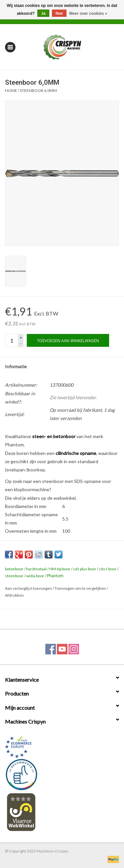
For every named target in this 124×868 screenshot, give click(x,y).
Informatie (16, 366)
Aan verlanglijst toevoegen (28, 588)
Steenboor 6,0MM (38, 90)
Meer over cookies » (88, 14)
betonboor (14, 569)
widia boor (35, 576)
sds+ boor (108, 569)
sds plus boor (85, 569)
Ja (43, 14)
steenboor (14, 576)
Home (11, 90)
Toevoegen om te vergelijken (81, 588)
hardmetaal (36, 569)
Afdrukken (14, 595)
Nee (59, 14)
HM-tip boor (60, 569)
